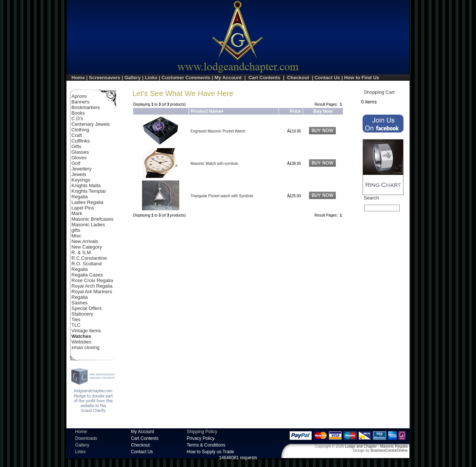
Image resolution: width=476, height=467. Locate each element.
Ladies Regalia (87, 202)
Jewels (79, 174)
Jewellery (81, 169)
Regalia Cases (87, 275)
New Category (87, 247)
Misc (76, 236)
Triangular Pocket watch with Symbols (222, 196)
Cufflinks (81, 141)
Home (78, 78)
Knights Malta (86, 185)
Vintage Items (86, 331)
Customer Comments (186, 78)
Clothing (80, 130)
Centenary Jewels (91, 124)
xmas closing (85, 347)
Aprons (79, 96)
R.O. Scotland (86, 264)
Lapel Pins (83, 208)
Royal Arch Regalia (92, 286)
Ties (76, 319)
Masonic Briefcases (92, 219)
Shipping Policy (202, 432)
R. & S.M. (82, 252)
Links (151, 78)
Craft (77, 135)
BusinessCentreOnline (389, 450)
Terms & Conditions (206, 445)
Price (295, 111)
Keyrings (81, 180)
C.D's (77, 119)
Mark (77, 213)
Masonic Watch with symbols (215, 164)
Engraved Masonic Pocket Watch (218, 131)
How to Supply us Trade (210, 452)
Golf (76, 163)
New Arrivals (85, 241)
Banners (80, 102)
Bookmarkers (86, 107)
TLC (76, 325)
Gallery (132, 78)
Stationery (82, 314)
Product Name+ (207, 111)
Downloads (86, 438)
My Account (228, 78)
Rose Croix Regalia (92, 280)
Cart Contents (264, 78)
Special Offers (86, 308)
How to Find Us (362, 78)
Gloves (79, 158)
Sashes (79, 303)
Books (78, 113)
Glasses (80, 152)
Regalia (80, 269)
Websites (81, 342)
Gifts (76, 146)
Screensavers (105, 78)
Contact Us (327, 78)
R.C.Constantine (89, 258)
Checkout (298, 78)
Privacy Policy (201, 438)
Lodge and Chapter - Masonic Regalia (376, 446)
